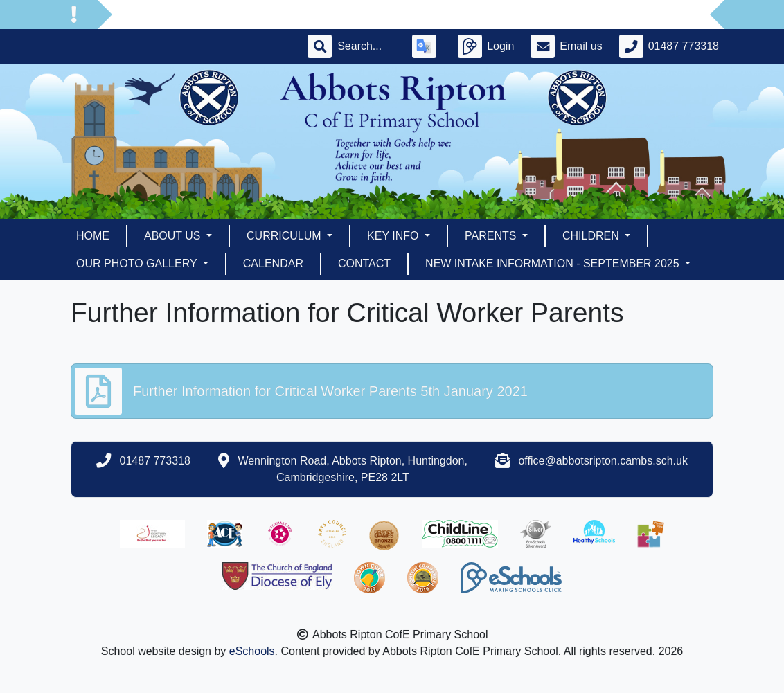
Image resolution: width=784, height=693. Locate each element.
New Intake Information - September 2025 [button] (554, 263)
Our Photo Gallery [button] (138, 263)
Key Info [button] (394, 236)
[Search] (366, 46)
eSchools (252, 651)
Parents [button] (492, 236)
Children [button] (592, 236)
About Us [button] (174, 236)
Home (93, 236)
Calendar (273, 263)
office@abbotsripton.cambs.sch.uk (603, 461)
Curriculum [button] (285, 236)
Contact (364, 263)
